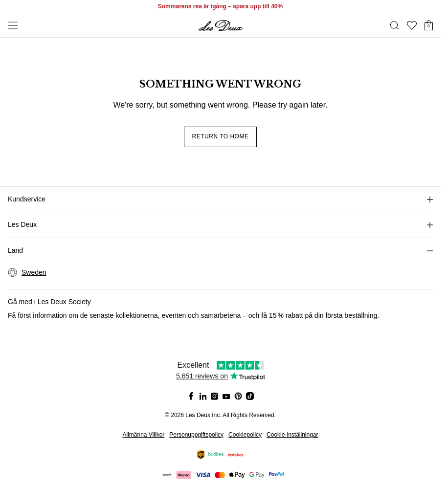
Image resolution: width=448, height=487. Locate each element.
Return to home (221, 136)
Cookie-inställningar (292, 435)
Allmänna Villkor (144, 435)
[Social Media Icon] (191, 396)
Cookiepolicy (245, 435)
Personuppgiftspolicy (196, 435)
